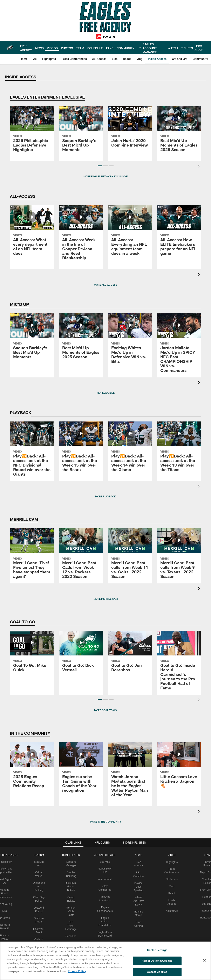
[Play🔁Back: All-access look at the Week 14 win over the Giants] (130, 449)
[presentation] (199, 167)
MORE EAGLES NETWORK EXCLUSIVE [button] (105, 176)
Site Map (105, 862)
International (105, 879)
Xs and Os (171, 909)
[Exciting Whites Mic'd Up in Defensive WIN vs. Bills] (130, 341)
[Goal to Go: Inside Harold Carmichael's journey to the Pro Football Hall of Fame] (179, 663)
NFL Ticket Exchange (72, 923)
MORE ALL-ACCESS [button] (106, 285)
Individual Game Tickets (72, 886)
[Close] (204, 960)
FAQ (6, 909)
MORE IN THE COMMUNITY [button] (106, 822)
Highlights (171, 862)
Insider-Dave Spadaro (138, 886)
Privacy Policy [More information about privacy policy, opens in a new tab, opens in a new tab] (77, 971)
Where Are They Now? (138, 899)
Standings (205, 909)
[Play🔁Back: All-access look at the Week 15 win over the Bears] (81, 449)
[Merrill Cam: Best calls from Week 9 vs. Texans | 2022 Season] (179, 556)
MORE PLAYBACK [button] (105, 496)
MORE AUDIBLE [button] (106, 393)
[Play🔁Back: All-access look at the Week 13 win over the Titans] (179, 449)
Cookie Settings (157, 950)
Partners (205, 896)
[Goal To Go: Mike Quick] (32, 654)
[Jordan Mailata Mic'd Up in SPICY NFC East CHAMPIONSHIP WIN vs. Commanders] (179, 345)
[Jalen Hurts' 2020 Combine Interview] (130, 129)
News (138, 855)
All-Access (171, 879)
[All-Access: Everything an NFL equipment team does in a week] (130, 233)
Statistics (205, 902)
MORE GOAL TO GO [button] (105, 710)
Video (171, 855)
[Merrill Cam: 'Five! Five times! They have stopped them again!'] (32, 556)
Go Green (6, 916)
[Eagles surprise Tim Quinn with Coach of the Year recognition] (81, 770)
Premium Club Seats (72, 909)
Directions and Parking (40, 886)
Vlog (171, 885)
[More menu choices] (139, 48)
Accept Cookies (157, 971)
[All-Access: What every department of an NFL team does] (32, 233)
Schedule (72, 933)
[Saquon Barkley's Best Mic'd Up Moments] (81, 131)
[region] (105, 961)
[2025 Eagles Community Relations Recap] (32, 767)
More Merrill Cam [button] (106, 599)
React (171, 892)
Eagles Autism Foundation (105, 919)
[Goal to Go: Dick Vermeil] (81, 654)
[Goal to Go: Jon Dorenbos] (130, 654)
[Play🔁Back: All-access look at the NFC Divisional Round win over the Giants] (32, 451)
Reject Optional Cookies (157, 961)
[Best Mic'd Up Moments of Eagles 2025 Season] (179, 131)
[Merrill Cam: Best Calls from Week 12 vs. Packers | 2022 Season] (81, 556)
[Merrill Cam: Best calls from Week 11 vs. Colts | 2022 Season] (130, 556)
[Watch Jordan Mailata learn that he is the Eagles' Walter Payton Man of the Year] (130, 772)
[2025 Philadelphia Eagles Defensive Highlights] (32, 131)
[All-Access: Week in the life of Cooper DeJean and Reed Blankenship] (81, 235)
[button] (100, 166)
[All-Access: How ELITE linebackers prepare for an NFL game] (179, 233)
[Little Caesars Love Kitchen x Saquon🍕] (179, 767)
